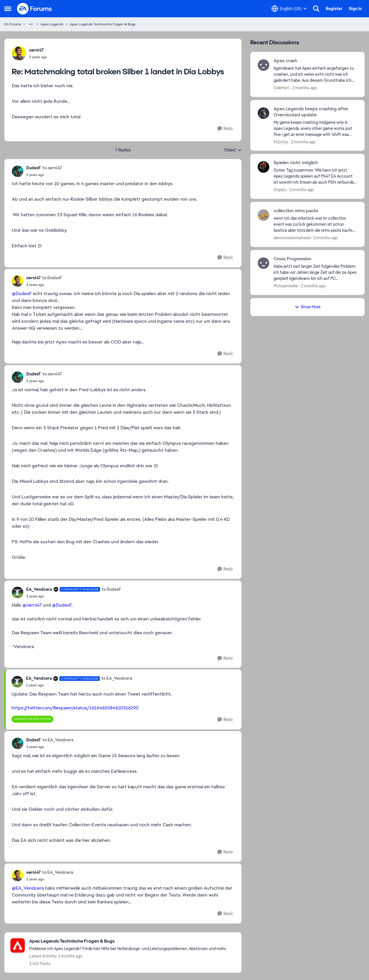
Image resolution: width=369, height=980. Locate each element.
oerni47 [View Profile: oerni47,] (36, 50)
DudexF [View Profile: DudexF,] (34, 168)
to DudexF (52, 278)
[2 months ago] (304, 88)
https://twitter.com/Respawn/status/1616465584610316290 (75, 708)
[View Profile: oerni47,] (19, 53)
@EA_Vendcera (28, 888)
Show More (308, 307)
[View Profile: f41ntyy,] (263, 113)
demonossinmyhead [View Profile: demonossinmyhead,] (292, 238)
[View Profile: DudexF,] (18, 171)
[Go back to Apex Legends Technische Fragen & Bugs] (128, 941)
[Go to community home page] (35, 9)
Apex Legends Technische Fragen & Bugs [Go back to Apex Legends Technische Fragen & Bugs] (103, 24)
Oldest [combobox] (233, 150)
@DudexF (22, 294)
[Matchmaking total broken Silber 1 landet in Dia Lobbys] (38, 57)
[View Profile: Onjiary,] (263, 167)
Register (334, 9)
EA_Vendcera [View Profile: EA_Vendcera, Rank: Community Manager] (39, 589)
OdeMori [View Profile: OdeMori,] (281, 88)
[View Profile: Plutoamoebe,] (263, 263)
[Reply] (225, 129)
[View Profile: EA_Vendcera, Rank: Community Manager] (18, 592)
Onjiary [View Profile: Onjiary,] (280, 190)
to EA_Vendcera (117, 678)
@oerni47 (32, 605)
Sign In (355, 9)
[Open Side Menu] (8, 9)
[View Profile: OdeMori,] (263, 65)
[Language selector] (289, 9)
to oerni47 (52, 168)
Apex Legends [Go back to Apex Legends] (52, 24)
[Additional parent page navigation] (31, 24)
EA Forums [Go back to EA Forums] (13, 24)
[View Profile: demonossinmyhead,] (263, 215)
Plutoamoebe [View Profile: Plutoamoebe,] (286, 286)
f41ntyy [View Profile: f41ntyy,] (281, 142)
